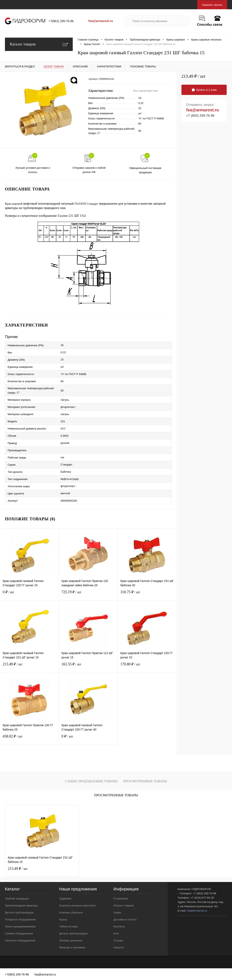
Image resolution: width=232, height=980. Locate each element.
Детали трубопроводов (19, 912)
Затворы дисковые (71, 940)
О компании (121, 899)
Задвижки (65, 899)
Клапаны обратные (71, 912)
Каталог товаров (39, 44)
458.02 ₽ (29, 739)
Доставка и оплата (125, 919)
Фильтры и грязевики (72, 947)
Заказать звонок (212, 5)
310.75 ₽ (147, 595)
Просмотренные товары (145, 781)
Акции (117, 912)
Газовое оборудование (19, 933)
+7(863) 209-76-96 (61, 21)
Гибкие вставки (69, 926)
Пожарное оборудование (20, 919)
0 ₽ (29, 595)
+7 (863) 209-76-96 (200, 116)
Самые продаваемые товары (91, 781)
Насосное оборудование (20, 940)
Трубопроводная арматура (21, 906)
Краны (63, 919)
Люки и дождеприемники (20, 926)
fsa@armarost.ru (101, 21)
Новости (119, 947)
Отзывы (118, 940)
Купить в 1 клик (204, 90)
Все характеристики (146, 91)
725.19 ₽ (88, 595)
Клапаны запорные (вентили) (77, 906)
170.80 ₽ (147, 667)
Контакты (119, 926)
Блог (116, 933)
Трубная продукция (17, 899)
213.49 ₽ (29, 667)
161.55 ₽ (88, 667)
